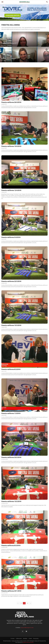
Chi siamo (13, 638)
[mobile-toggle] (2, 2)
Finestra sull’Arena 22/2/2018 (11, 457)
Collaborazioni (19, 638)
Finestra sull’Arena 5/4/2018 (11, 237)
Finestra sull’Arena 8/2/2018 (11, 546)
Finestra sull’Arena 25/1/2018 (11, 591)
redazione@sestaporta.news (27, 628)
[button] (47, 2)
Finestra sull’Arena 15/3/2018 (11, 325)
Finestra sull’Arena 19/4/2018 (11, 146)
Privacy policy (36, 638)
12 (21, 603)
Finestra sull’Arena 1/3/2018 (11, 413)
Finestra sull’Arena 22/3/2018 (11, 281)
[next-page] (31, 603)
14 (27, 603)
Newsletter (25, 638)
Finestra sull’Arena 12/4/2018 (11, 190)
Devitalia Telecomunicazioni (28, 642)
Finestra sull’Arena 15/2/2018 (11, 501)
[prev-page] (18, 603)
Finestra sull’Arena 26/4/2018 (11, 102)
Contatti (30, 638)
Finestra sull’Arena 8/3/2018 (11, 369)
